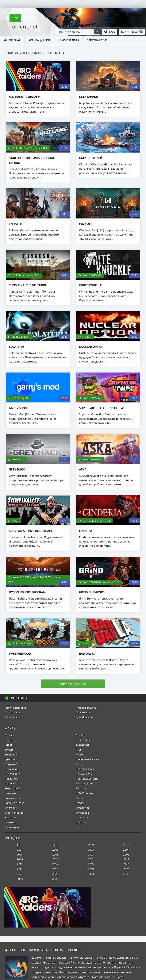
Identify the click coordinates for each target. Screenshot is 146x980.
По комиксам (84, 774)
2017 (20, 869)
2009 (20, 859)
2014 (55, 864)
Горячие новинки (15, 708)
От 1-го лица (12, 712)
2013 (20, 864)
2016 (126, 864)
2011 (91, 859)
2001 (20, 850)
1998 (55, 845)
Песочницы (12, 769)
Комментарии (68, 40)
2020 (126, 869)
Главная (15, 40)
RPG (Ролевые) (85, 793)
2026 (55, 879)
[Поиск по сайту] (97, 32)
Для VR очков (84, 717)
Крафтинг (11, 759)
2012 (126, 859)
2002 (55, 850)
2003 (91, 850)
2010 (55, 859)
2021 (20, 874)
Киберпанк (12, 754)
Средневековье (15, 803)
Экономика (12, 827)
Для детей (82, 745)
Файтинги (82, 817)
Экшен (80, 827)
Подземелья (12, 778)
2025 (20, 879)
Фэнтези (10, 822)
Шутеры (81, 822)
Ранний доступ (85, 783)
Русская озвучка (86, 708)
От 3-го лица (84, 712)
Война (9, 740)
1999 (91, 845)
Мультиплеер (13, 717)
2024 (126, 874)
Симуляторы (13, 798)
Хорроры (10, 817)
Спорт (80, 798)
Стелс (79, 803)
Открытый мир (14, 764)
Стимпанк (11, 808)
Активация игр (39, 40)
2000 (126, 845)
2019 (91, 869)
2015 (91, 864)
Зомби (9, 749)
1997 (20, 845)
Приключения (13, 783)
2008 (126, 854)
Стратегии (82, 808)
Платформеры (85, 769)
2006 (55, 854)
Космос (80, 754)
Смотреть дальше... (73, 684)
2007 (91, 854)
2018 (55, 869)
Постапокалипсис (87, 778)
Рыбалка (10, 793)
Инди (79, 749)
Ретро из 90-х (13, 788)
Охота (80, 764)
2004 (126, 850)
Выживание (83, 740)
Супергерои (83, 813)
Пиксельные (12, 774)
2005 (20, 854)
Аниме (80, 735)
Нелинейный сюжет (88, 759)
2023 (91, 874)
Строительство (14, 813)
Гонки (8, 745)
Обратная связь (98, 40)
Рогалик (81, 788)
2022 (55, 874)
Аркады (10, 735)
